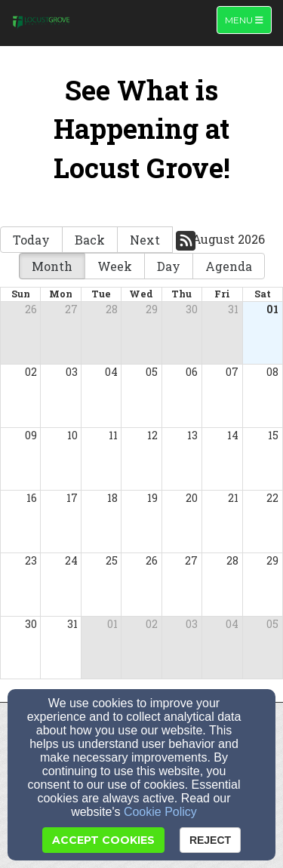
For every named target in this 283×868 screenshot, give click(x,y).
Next (145, 240)
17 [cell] (72, 498)
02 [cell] (31, 372)
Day (169, 266)
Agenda (229, 266)
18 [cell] (112, 498)
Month (52, 266)
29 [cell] (152, 309)
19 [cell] (152, 498)
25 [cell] (112, 560)
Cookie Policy (160, 812)
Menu (248, 19)
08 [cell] (272, 372)
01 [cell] (272, 309)
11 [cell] (113, 435)
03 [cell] (72, 372)
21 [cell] (233, 498)
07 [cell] (232, 372)
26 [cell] (31, 309)
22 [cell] (272, 498)
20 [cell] (192, 498)
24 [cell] (71, 560)
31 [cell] (233, 309)
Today (31, 240)
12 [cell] (152, 435)
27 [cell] (71, 309)
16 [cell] (32, 498)
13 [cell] (192, 435)
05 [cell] (152, 372)
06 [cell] (192, 372)
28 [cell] (112, 309)
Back (90, 240)
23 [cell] (31, 560)
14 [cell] (233, 435)
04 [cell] (111, 372)
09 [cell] (31, 435)
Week (115, 266)
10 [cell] (72, 435)
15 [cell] (273, 435)
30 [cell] (192, 309)
